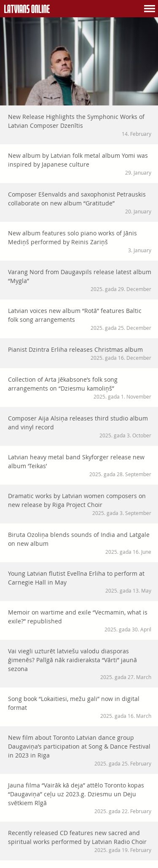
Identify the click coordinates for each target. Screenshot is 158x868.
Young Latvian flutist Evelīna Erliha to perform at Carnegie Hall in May (80, 582)
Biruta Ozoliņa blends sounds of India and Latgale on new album (80, 543)
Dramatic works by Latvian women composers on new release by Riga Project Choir (80, 504)
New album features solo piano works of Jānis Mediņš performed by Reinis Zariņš (80, 241)
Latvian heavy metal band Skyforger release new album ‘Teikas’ (80, 465)
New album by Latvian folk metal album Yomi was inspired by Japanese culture (80, 164)
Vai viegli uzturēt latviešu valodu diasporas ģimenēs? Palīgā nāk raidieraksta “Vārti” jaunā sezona (80, 664)
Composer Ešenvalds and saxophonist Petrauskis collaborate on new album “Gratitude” (80, 203)
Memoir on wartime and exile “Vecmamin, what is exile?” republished (80, 621)
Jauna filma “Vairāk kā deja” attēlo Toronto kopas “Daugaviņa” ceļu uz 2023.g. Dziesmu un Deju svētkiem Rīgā (80, 798)
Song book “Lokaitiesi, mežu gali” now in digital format (80, 707)
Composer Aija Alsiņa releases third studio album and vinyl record (80, 427)
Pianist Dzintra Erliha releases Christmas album (80, 353)
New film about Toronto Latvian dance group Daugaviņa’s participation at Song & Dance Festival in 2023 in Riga (80, 750)
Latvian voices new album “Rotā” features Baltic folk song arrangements (80, 319)
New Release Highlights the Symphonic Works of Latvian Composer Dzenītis (80, 125)
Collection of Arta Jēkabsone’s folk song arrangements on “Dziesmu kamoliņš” (80, 388)
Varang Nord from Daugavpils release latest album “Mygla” (80, 280)
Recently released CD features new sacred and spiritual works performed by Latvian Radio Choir (80, 841)
